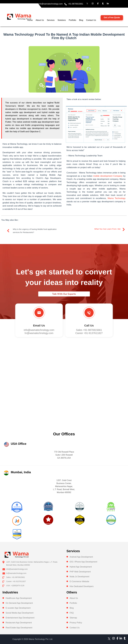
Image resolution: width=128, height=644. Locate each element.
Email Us (39, 326)
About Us (40, 20)
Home (30, 20)
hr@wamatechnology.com (39, 333)
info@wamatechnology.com (50, 4)
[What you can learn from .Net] (124, 229)
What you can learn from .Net (107, 229)
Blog (81, 20)
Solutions (62, 20)
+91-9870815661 (76, 4)
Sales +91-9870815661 (89, 330)
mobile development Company (108, 176)
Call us (89, 326)
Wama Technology (116, 198)
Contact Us (91, 20)
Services (51, 20)
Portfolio (72, 20)
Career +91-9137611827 (89, 333)
